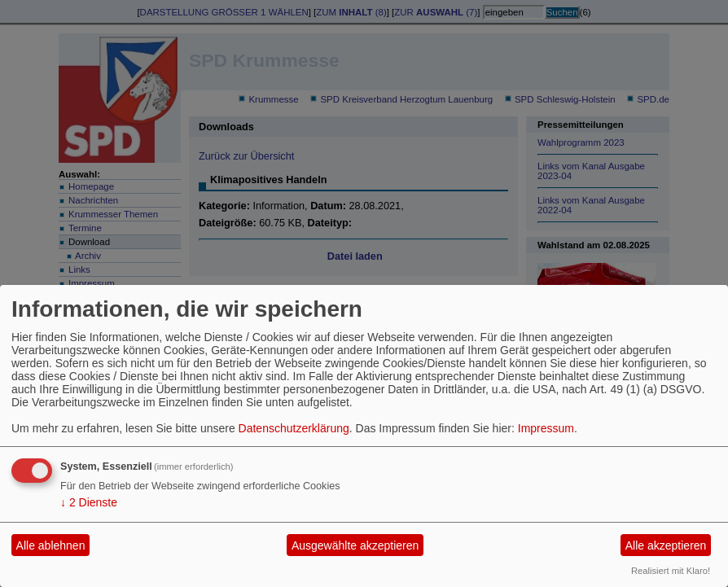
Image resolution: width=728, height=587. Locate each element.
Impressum (546, 428)
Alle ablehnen (51, 545)
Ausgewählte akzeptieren (355, 545)
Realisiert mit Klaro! (671, 571)
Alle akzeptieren (666, 545)
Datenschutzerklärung (294, 428)
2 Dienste (89, 502)
